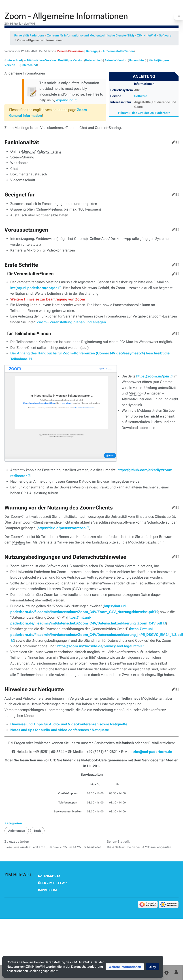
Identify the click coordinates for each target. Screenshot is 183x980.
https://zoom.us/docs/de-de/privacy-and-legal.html (99, 646)
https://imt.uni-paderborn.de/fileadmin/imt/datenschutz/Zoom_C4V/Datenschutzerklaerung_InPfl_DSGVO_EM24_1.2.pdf (97, 632)
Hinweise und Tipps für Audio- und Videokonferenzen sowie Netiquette (69, 724)
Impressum (47, 890)
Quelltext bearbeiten (177, 141)
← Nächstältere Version (40, 60)
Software (165, 35)
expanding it (66, 100)
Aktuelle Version (116, 60)
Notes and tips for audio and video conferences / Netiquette (60, 730)
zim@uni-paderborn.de (153, 752)
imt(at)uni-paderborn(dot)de (34, 288)
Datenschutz (49, 876)
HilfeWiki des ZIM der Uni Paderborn (144, 113)
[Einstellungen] (166, 973)
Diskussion (76, 51)
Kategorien (13, 823)
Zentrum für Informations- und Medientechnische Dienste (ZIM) (91, 35)
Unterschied (14, 60)
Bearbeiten (172, 141)
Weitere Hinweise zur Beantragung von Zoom (48, 299)
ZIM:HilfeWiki (147, 35)
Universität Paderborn (29, 35)
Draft (37, 831)
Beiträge (92, 51)
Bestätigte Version (71, 60)
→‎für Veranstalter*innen (117, 51)
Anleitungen (17, 831)
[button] (125, 967)
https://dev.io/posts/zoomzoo (62, 528)
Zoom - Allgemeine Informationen (40, 40)
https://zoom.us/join (153, 376)
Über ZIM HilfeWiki (53, 883)
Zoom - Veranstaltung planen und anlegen (71, 322)
